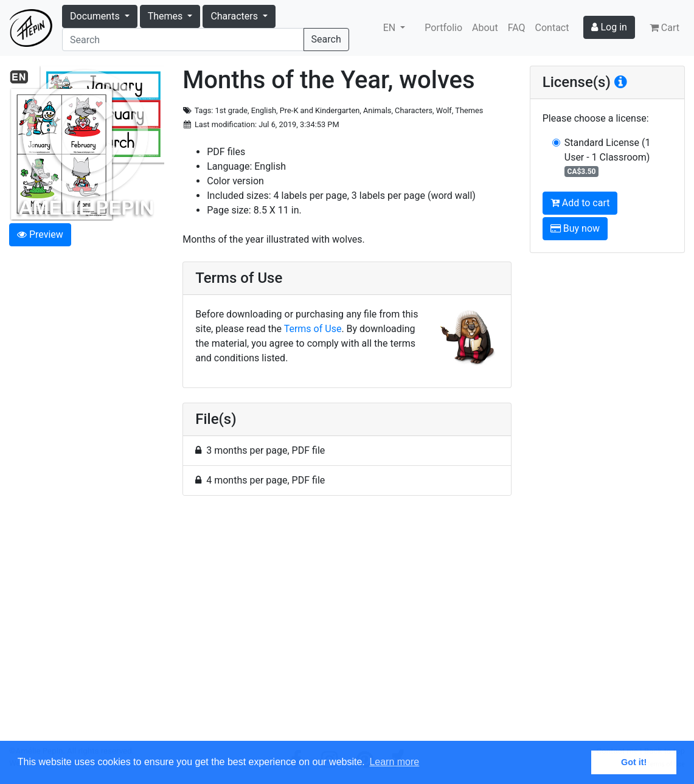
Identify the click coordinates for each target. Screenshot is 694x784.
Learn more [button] (394, 762)
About (485, 28)
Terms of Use (313, 329)
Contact (552, 28)
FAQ (517, 28)
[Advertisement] (347, 625)
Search (326, 39)
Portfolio (443, 28)
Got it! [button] (634, 762)
